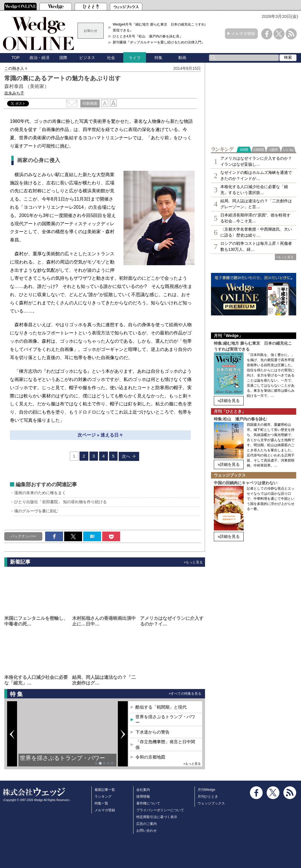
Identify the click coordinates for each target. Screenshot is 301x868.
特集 (158, 58)
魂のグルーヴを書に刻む (36, 511)
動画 (182, 58)
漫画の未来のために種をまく (40, 493)
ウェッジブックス (211, 803)
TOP (16, 58)
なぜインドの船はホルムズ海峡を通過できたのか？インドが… (256, 175)
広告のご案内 (147, 824)
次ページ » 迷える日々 (101, 435)
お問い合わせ (147, 831)
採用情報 (143, 797)
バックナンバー (23, 536)
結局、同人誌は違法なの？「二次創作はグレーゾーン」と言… (256, 204)
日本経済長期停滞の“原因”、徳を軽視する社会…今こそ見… (255, 218)
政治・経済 (39, 58)
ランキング (103, 797)
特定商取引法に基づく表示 (157, 817)
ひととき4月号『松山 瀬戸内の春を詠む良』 (148, 36)
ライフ (135, 58)
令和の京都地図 (150, 757)
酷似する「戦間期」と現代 (161, 707)
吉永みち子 (14, 93)
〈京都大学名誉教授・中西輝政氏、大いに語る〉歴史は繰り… (256, 232)
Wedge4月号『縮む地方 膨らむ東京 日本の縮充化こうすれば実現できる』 (160, 27)
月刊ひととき (208, 797)
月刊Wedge (206, 790)
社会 (111, 58)
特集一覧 (101, 803)
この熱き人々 (16, 68)
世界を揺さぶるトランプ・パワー (62, 758)
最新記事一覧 (105, 790)
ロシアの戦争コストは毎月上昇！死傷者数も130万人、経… (256, 246)
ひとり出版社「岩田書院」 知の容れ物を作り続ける (60, 502)
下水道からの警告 (152, 732)
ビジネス (87, 58)
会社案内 (143, 790)
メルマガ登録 (243, 33)
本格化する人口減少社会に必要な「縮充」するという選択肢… (254, 190)
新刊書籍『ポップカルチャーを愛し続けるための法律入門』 (159, 42)
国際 (63, 58)
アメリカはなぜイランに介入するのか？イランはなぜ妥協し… (256, 161)
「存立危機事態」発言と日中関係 (165, 744)
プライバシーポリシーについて (160, 810)
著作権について (148, 803)
